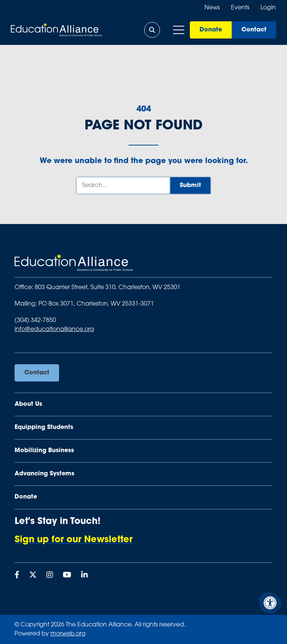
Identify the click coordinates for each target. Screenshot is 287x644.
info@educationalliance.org (54, 329)
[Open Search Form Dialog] (152, 30)
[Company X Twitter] (33, 576)
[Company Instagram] (50, 576)
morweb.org (68, 634)
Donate (210, 30)
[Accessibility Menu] (270, 603)
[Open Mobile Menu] (178, 30)
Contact (254, 30)
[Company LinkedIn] (84, 576)
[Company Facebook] (17, 576)
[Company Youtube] (67, 576)
